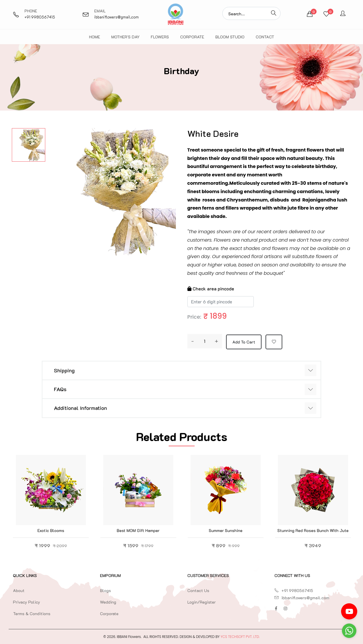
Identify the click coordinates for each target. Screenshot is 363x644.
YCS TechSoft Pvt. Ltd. (240, 637)
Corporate (192, 37)
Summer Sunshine (226, 530)
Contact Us (198, 590)
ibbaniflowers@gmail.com (116, 17)
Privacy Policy (27, 602)
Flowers (160, 37)
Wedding (108, 602)
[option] (29, 145)
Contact (265, 37)
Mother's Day (125, 37)
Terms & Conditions (32, 614)
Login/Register (202, 602)
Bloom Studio (230, 37)
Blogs (106, 590)
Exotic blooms (51, 530)
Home (95, 37)
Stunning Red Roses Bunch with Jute (313, 530)
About (19, 590)
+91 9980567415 (40, 17)
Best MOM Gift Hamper (138, 530)
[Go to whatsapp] (349, 631)
